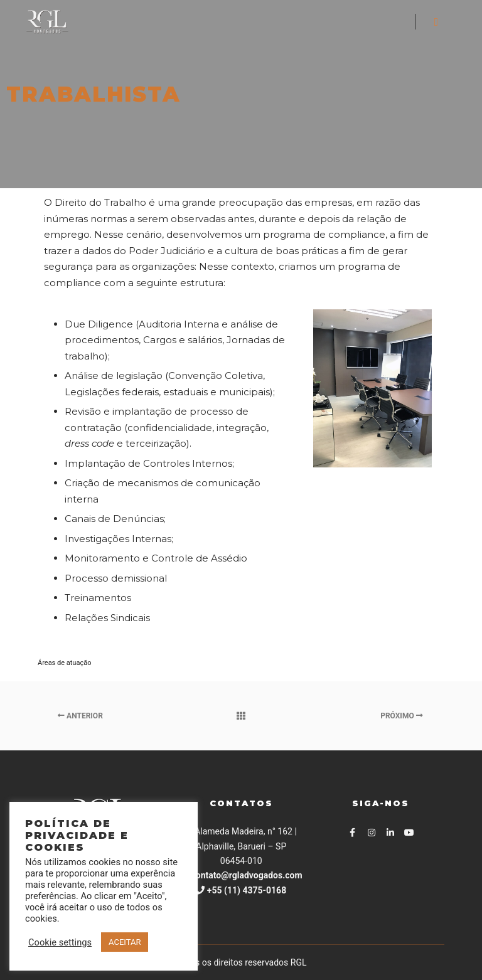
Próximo (401, 716)
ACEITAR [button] (125, 942)
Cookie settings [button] (60, 942)
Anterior (80, 716)
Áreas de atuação (64, 663)
